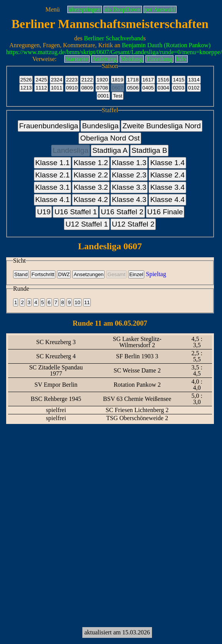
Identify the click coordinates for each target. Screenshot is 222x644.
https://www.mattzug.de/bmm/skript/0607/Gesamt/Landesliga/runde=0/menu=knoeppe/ (114, 52)
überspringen (85, 9)
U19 (44, 212)
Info (181, 59)
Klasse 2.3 (129, 175)
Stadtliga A (110, 150)
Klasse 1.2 (91, 163)
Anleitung (105, 59)
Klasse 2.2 (91, 175)
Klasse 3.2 (91, 187)
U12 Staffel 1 (87, 224)
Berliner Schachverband (114, 38)
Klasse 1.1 (53, 163)
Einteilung (159, 59)
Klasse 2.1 (53, 175)
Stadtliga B (149, 150)
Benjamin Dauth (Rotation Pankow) (166, 45)
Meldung (132, 59)
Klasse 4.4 (167, 199)
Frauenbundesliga (49, 126)
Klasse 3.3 (129, 187)
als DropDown (123, 9)
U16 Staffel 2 (122, 212)
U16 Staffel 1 (76, 212)
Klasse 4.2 (91, 199)
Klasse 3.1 (53, 187)
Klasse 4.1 (53, 199)
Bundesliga (100, 126)
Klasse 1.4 (167, 163)
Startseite (77, 59)
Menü (53, 9)
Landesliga (71, 150)
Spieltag (156, 274)
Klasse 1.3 (129, 163)
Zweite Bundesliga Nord (162, 126)
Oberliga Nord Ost (110, 138)
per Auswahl (160, 9)
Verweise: (44, 59)
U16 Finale (165, 212)
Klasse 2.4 (167, 175)
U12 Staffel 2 (133, 224)
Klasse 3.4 (167, 187)
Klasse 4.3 (129, 199)
